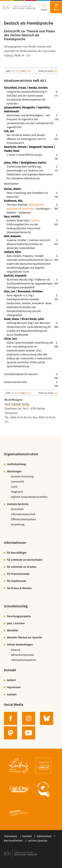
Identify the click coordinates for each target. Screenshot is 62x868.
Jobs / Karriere (16, 623)
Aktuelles (13, 630)
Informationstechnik (23, 514)
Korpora (16, 650)
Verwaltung (18, 524)
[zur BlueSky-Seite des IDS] (47, 718)
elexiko (35, 220)
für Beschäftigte (17, 553)
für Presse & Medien (19, 588)
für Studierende (17, 581)
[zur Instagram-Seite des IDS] (29, 718)
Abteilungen (14, 471)
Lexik (14, 487)
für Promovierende (18, 574)
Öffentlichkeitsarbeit (23, 519)
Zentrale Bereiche (18, 504)
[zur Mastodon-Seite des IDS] (11, 733)
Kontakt (12, 694)
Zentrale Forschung (22, 477)
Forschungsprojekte (19, 616)
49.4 (29, 71)
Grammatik (18, 482)
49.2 (18, 71)
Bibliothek (17, 509)
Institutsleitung (16, 464)
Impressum (14, 687)
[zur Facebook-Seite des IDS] (11, 718)
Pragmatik (17, 492)
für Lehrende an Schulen (22, 567)
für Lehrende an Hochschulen (25, 560)
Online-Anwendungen (20, 645)
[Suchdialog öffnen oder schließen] (44, 7)
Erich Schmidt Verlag (17, 404)
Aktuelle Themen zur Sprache (24, 637)
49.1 (12, 71)
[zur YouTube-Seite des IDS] (29, 733)
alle (56, 71)
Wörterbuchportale (22, 655)
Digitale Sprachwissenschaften (29, 497)
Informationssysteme (24, 660)
